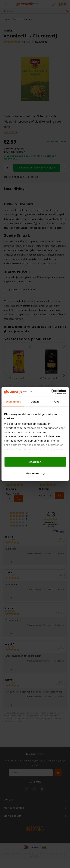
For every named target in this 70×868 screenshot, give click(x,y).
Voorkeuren (35, 473)
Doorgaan (35, 462)
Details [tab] (35, 401)
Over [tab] (57, 401)
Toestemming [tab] (13, 401)
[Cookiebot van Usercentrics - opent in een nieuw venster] (51, 392)
